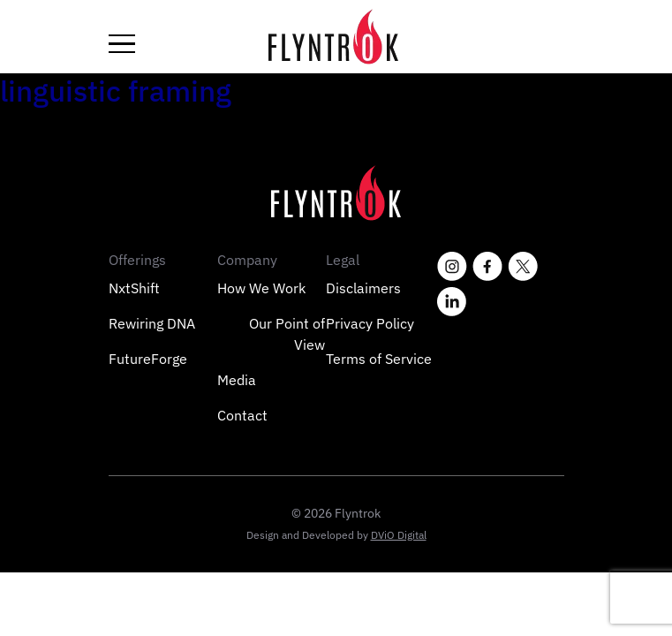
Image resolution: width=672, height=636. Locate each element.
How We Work (261, 288)
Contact (242, 415)
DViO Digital (399, 535)
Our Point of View (287, 334)
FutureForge (148, 359)
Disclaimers (363, 288)
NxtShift (134, 288)
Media (237, 380)
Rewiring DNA (152, 323)
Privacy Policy (370, 323)
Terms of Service (379, 359)
